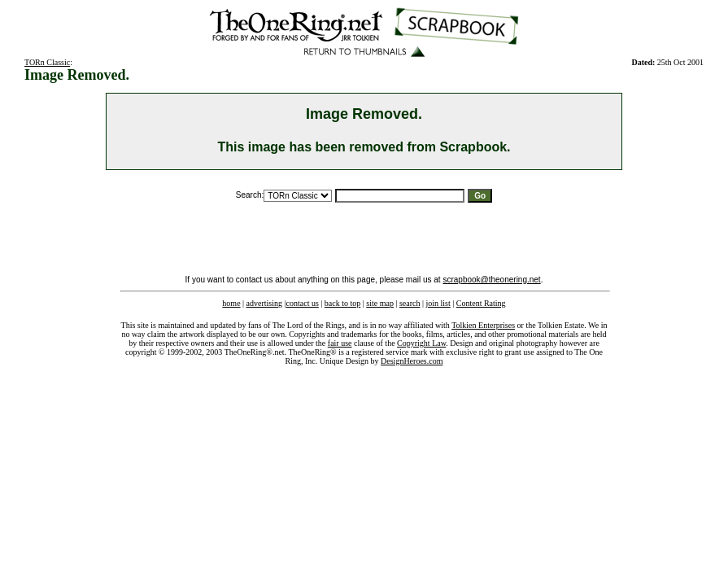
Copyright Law (421, 343)
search (410, 303)
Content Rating (481, 303)
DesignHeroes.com (412, 361)
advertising (264, 303)
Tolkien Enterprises (483, 325)
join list (438, 303)
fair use (340, 343)
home (231, 303)
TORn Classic (47, 62)
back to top (342, 303)
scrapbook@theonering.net (491, 280)
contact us (303, 303)
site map (380, 303)
